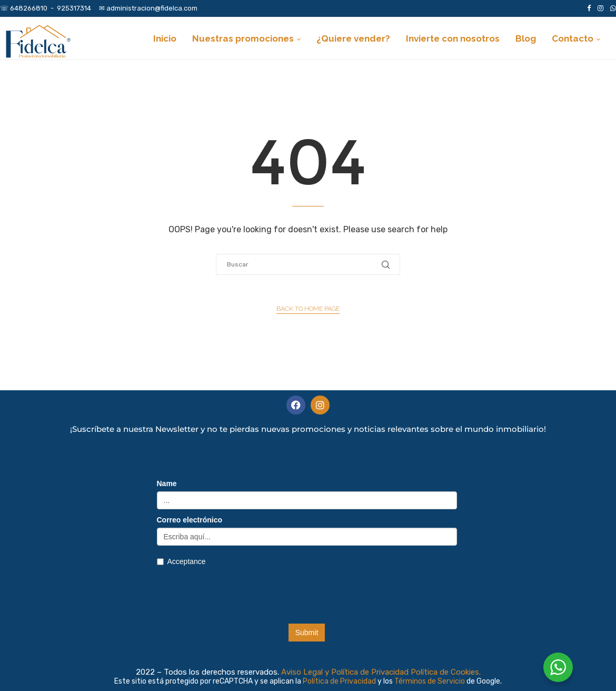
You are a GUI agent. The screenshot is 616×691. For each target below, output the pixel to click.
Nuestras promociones (243, 38)
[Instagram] (600, 8)
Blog (526, 38)
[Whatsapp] (613, 8)
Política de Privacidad (340, 681)
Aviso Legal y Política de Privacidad (345, 672)
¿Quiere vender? (353, 38)
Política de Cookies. (446, 672)
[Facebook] (589, 8)
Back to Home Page (308, 309)
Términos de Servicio (430, 681)
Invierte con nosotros (453, 38)
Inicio (165, 38)
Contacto (573, 38)
